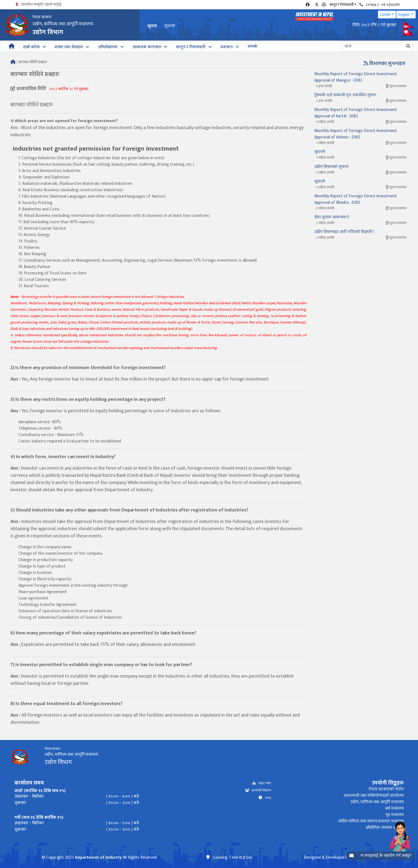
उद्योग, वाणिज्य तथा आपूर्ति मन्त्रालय (377, 802)
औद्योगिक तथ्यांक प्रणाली (385, 828)
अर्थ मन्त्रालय (394, 808)
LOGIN (385, 15)
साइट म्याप (264, 783)
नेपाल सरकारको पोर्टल (386, 789)
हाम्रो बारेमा (31, 47)
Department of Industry (98, 857)
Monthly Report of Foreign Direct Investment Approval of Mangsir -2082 (356, 77)
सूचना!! (170, 26)
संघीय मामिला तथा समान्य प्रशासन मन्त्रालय (371, 821)
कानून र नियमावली (191, 47)
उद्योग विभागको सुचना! (331, 167)
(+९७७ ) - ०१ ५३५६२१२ (383, 5)
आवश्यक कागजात (147, 47)
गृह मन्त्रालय (395, 815)
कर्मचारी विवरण (260, 791)
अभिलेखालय (108, 47)
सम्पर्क (253, 47)
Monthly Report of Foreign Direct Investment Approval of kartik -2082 (356, 113)
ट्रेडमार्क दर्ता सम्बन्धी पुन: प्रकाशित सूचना (345, 95)
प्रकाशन (227, 47)
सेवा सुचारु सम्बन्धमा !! (332, 217)
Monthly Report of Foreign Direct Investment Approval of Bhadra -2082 (356, 199)
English (404, 15)
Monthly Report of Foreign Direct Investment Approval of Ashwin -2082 (356, 134)
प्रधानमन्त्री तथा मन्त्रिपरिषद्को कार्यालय (374, 796)
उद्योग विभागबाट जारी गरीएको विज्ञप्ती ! (344, 232)
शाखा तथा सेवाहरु (69, 47)
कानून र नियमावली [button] (341, 4)
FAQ (267, 798)
